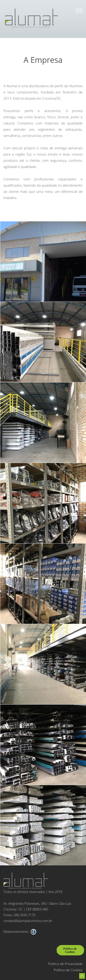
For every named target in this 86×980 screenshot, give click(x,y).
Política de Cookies (68, 970)
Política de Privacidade (65, 964)
